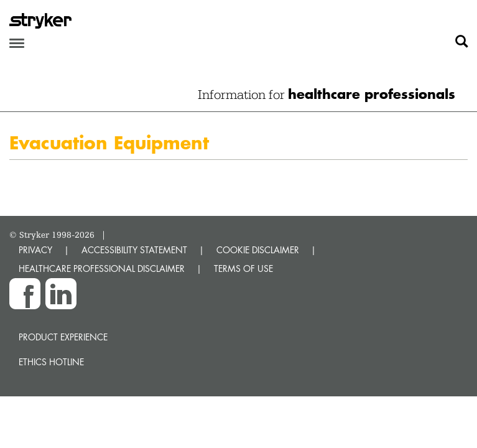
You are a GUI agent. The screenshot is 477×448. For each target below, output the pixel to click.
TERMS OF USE (243, 268)
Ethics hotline (51, 362)
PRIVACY (35, 250)
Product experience (63, 337)
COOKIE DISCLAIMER (258, 250)
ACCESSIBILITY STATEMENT (134, 250)
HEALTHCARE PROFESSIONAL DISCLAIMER (102, 268)
